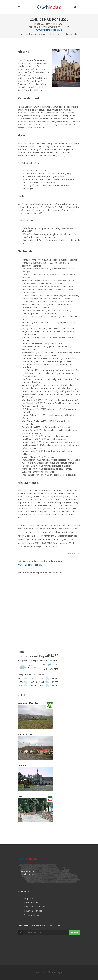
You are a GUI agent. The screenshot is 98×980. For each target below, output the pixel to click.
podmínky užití (58, 972)
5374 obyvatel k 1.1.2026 (52, 24)
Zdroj (69, 554)
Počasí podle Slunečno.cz (36, 907)
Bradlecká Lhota (25, 734)
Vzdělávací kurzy (32, 915)
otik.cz (44, 972)
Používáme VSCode (33, 911)
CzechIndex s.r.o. (29, 874)
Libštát (21, 796)
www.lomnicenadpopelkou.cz (49, 30)
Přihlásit (75, 932)
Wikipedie (76, 554)
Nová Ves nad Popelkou (28, 703)
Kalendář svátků (32, 903)
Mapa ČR (28, 898)
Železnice (22, 765)
